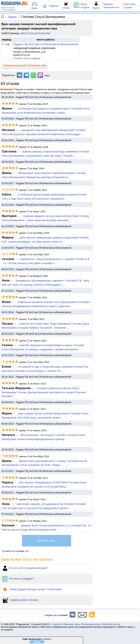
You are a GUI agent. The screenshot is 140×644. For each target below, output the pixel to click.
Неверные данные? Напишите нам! (25, 65)
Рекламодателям (90, 624)
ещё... (48, 75)
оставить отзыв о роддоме (27, 58)
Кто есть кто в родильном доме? (25, 568)
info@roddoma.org (110, 624)
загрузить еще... (46, 540)
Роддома (54, 6)
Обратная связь (71, 624)
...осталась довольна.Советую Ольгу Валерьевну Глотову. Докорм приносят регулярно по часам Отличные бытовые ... (44, 392)
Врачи (13, 17)
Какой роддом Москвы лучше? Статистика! (32, 589)
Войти (35, 8)
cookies (47, 639)
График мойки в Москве (20, 600)
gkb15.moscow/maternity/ (35, 33)
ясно (37, 642)
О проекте (56, 624)
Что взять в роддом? (18, 579)
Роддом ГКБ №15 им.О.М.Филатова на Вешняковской (46, 44)
